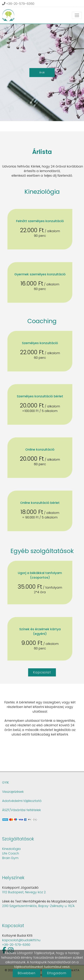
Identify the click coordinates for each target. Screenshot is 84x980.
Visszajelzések (13, 792)
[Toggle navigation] (77, 15)
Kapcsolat (42, 672)
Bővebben (26, 973)
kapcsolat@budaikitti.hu (21, 940)
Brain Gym (10, 858)
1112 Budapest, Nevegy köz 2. (24, 892)
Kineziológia (11, 849)
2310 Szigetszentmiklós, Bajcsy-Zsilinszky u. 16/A (38, 906)
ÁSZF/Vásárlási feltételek (21, 810)
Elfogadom (57, 973)
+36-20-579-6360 (18, 4)
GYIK (6, 782)
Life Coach (11, 853)
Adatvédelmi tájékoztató (22, 801)
